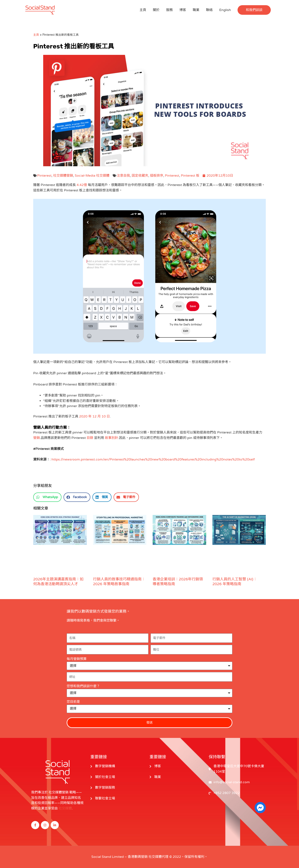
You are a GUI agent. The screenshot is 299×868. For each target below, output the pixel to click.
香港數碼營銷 (138, 857)
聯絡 (209, 10)
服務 (169, 10)
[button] (254, 10)
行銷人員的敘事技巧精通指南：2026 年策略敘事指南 (119, 582)
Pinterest (44, 176)
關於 (156, 10)
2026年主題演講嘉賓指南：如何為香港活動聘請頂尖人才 (58, 582)
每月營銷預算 (77, 659)
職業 (196, 10)
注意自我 (123, 176)
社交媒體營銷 (63, 176)
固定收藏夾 (140, 176)
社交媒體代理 (158, 857)
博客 (183, 10)
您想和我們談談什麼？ (83, 686)
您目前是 (73, 702)
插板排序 (157, 176)
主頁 (143, 10)
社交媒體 (65, 808)
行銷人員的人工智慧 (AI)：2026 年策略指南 (235, 582)
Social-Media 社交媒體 (92, 176)
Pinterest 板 (190, 176)
